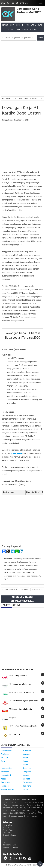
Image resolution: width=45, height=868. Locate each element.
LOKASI (33, 30)
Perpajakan (27, 782)
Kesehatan (27, 768)
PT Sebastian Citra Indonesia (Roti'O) (23, 726)
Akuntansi (27, 750)
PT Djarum (13, 718)
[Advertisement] (22, 68)
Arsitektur (5, 754)
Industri (26, 765)
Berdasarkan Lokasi (22, 597)
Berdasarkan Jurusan (22, 601)
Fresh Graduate (22, 30)
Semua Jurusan (7, 790)
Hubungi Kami (8, 827)
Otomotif (26, 779)
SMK (8, 3)
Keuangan (5, 772)
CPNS (11, 30)
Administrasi (6, 750)
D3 (13, 3)
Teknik (25, 790)
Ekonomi (5, 758)
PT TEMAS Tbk (15, 734)
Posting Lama (37, 589)
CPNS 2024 (24, 3)
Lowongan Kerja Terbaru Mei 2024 (29, 11)
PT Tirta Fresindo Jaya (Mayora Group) (24, 701)
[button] (41, 3)
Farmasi (26, 758)
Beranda (24, 589)
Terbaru (5, 25)
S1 (17, 3)
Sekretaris (27, 786)
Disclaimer (7, 833)
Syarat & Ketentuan (10, 835)
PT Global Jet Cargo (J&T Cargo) (21, 692)
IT (2, 765)
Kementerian (6, 768)
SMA (3, 3)
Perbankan (5, 782)
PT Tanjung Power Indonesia (20, 684)
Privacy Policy (8, 830)
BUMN (40, 25)
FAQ (4, 842)
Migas (4, 779)
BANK (33, 25)
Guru (3, 761)
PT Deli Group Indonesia (18, 676)
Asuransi (26, 754)
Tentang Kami (8, 825)
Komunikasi (6, 775)
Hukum (25, 761)
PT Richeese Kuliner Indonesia (20, 709)
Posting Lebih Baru (10, 589)
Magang (26, 775)
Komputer (27, 772)
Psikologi (5, 786)
